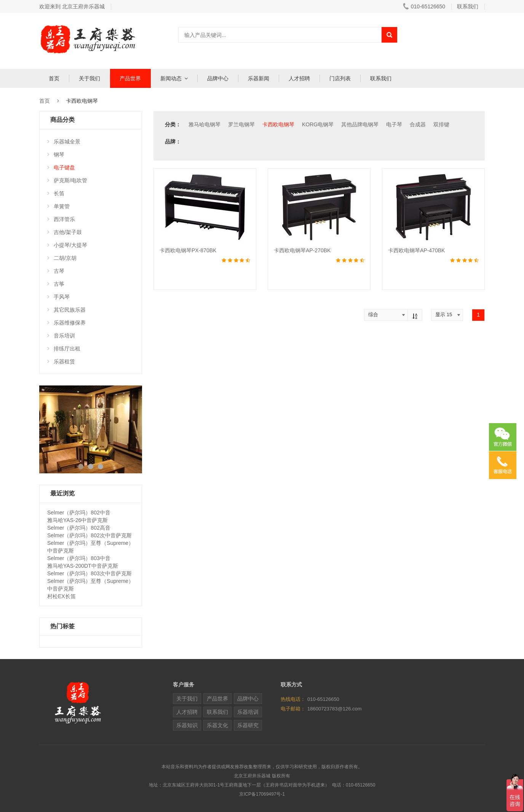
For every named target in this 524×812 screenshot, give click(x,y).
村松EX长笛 (62, 596)
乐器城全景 (64, 142)
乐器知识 (187, 725)
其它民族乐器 (66, 310)
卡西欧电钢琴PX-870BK (188, 250)
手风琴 (58, 297)
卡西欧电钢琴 (278, 124)
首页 (54, 78)
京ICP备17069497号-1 (262, 794)
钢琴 (56, 154)
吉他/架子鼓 (65, 232)
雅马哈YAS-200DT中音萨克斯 (83, 566)
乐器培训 (248, 712)
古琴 (56, 271)
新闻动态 (171, 78)
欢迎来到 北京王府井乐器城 (72, 6)
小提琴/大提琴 (67, 245)
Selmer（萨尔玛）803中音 (79, 558)
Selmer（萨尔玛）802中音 (79, 513)
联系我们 (468, 6)
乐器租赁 (61, 361)
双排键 (441, 124)
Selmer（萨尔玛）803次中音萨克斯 (89, 573)
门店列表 (340, 78)
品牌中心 (218, 78)
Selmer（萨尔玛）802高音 (79, 528)
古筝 (56, 284)
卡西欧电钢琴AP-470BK (416, 250)
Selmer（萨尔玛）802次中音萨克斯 (89, 535)
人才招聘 (299, 78)
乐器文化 (217, 725)
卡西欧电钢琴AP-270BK (302, 250)
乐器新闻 (259, 78)
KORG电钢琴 (318, 124)
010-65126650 (424, 6)
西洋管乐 (61, 219)
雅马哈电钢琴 (204, 124)
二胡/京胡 (62, 258)
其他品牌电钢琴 (360, 124)
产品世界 (130, 78)
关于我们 (89, 78)
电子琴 (394, 124)
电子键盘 (61, 167)
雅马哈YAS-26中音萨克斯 (77, 520)
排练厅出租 (64, 349)
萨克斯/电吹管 (67, 180)
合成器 (418, 124)
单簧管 (58, 206)
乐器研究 (248, 725)
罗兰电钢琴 (241, 124)
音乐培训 (61, 336)
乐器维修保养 (66, 323)
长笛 (56, 193)
